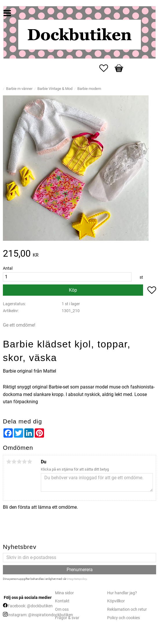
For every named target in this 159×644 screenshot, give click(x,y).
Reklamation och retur (127, 609)
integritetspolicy (77, 579)
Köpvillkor (116, 601)
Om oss (62, 609)
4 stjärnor (24, 462)
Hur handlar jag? (122, 593)
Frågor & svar (67, 618)
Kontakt (62, 601)
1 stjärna (9, 462)
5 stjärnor (30, 462)
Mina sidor (64, 593)
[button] (107, 68)
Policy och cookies (124, 618)
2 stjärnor (14, 462)
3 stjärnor (19, 462)
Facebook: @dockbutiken (30, 606)
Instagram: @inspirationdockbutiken (40, 615)
